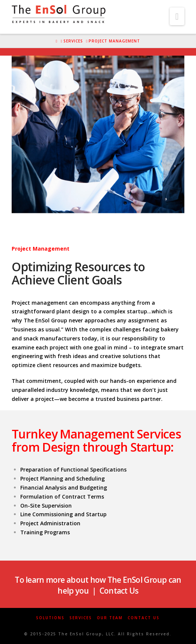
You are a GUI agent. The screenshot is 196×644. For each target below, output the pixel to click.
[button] (177, 16)
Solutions (50, 618)
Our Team (110, 618)
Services (81, 618)
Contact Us (144, 618)
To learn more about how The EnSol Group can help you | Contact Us (98, 585)
